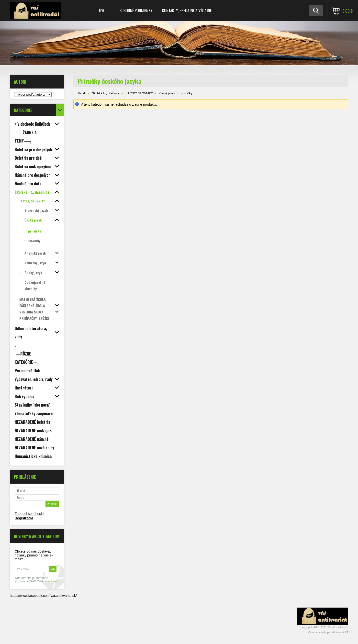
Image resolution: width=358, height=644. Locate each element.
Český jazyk (167, 93)
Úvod (103, 11)
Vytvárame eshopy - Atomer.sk (328, 632)
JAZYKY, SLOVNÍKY (140, 93)
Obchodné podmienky (135, 11)
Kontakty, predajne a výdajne (187, 11)
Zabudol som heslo (29, 514)
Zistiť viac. (52, 581)
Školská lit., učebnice (106, 93)
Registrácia (24, 518)
